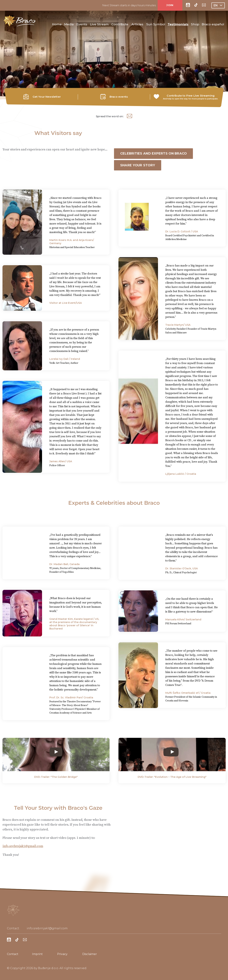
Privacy (62, 954)
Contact (13, 954)
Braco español (213, 25)
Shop (195, 25)
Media (69, 25)
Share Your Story (138, 166)
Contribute (120, 25)
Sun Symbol (156, 25)
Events (82, 25)
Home (57, 25)
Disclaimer (90, 954)
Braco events (119, 97)
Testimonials (178, 25)
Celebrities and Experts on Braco (154, 154)
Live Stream (99, 25)
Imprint (37, 954)
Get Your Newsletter (47, 97)
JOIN (170, 5)
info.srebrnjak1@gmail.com (23, 847)
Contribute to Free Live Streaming (191, 96)
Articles (137, 25)
